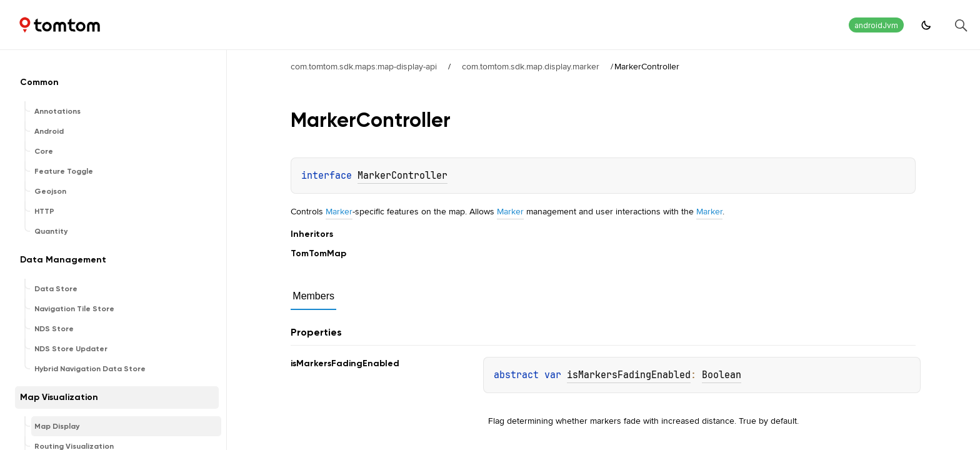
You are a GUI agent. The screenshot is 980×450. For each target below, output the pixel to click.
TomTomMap (318, 253)
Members (313, 296)
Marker (339, 211)
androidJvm (876, 25)
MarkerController (402, 176)
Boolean (722, 375)
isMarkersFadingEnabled (629, 375)
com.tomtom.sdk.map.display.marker (531, 66)
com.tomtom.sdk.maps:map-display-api (364, 66)
